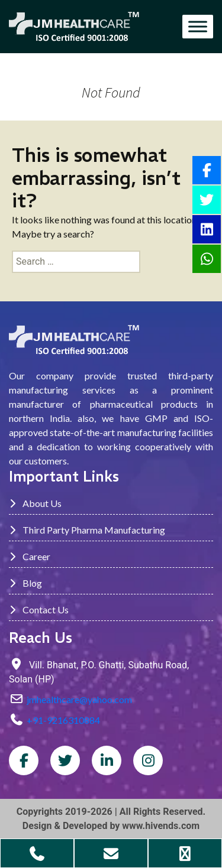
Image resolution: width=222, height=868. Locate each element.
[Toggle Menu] (198, 26)
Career (30, 556)
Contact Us (39, 609)
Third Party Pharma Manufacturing (87, 530)
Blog (25, 583)
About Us (35, 503)
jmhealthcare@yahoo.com (79, 699)
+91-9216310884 (63, 720)
